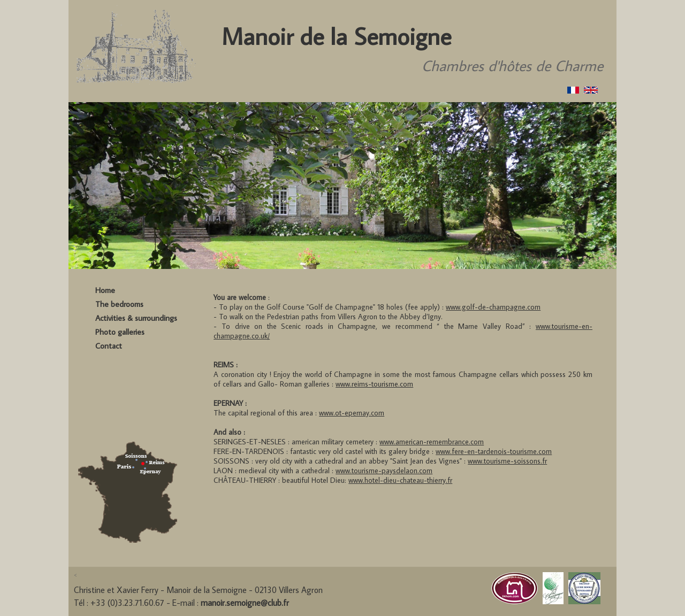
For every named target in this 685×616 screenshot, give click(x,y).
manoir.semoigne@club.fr (245, 603)
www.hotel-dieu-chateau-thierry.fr (400, 480)
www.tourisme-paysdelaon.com (384, 471)
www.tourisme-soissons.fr (507, 461)
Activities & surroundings (136, 318)
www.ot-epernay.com (352, 413)
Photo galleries (120, 332)
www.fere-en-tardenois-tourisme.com (494, 451)
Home (105, 290)
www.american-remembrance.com (432, 442)
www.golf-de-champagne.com (493, 307)
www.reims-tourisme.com (374, 384)
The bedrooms (119, 304)
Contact (109, 346)
